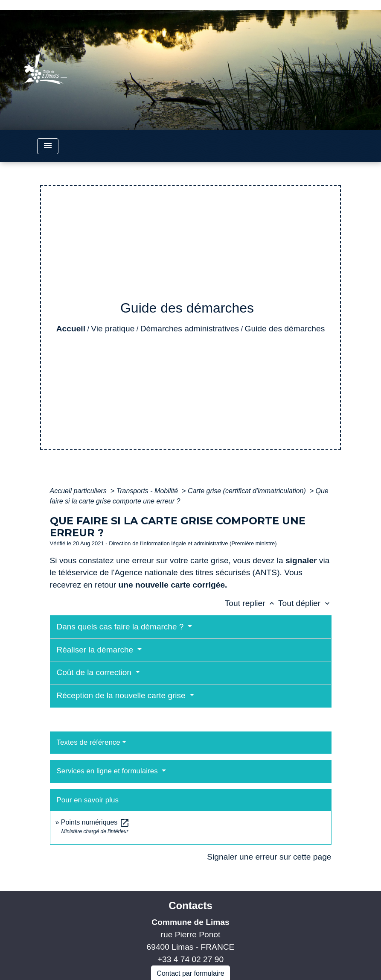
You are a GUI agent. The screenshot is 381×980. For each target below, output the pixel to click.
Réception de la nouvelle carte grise (122, 695)
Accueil (71, 329)
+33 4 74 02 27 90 (190, 959)
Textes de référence (89, 742)
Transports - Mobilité (148, 491)
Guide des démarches (285, 329)
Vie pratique (113, 329)
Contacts (190, 905)
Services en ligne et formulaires (108, 771)
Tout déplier (305, 603)
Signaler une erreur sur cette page (269, 857)
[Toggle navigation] (48, 146)
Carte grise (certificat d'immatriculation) (248, 491)
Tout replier (252, 603)
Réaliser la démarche (96, 650)
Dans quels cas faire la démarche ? (121, 627)
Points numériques (95, 822)
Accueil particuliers (79, 491)
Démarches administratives (190, 329)
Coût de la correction (95, 672)
